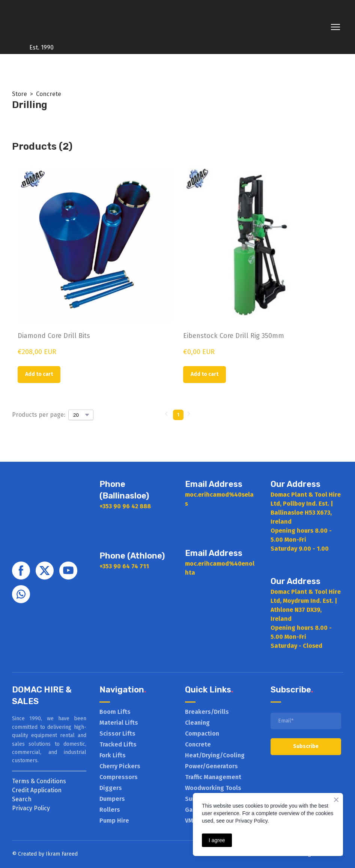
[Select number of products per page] (81, 415)
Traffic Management (213, 777)
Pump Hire (114, 821)
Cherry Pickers (120, 766)
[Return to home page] (41, 22)
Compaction (202, 734)
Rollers (110, 810)
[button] (39, 375)
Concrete (49, 94)
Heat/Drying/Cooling (215, 755)
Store (20, 94)
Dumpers (112, 799)
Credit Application (37, 790)
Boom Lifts (115, 712)
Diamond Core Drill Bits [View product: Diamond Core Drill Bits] (54, 336)
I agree (217, 840)
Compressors (119, 777)
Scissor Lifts (117, 734)
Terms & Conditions (39, 781)
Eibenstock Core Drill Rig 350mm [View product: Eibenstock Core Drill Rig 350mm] (234, 336)
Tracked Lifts (118, 744)
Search (22, 799)
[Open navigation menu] (335, 27)
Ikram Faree (60, 854)
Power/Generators (211, 766)
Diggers (111, 788)
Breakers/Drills (207, 712)
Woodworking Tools (213, 788)
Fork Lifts (113, 755)
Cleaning (197, 723)
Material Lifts (119, 723)
